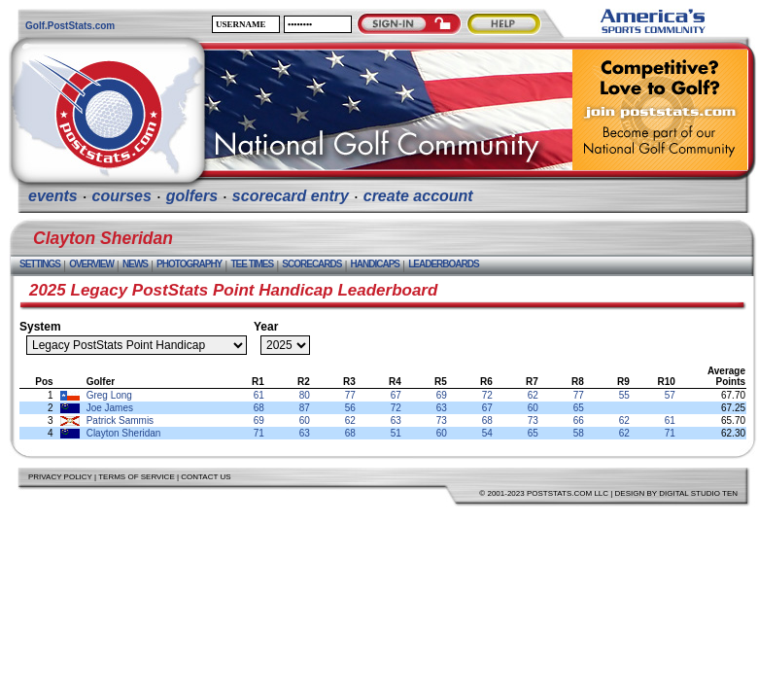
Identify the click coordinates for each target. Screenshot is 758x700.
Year (266, 327)
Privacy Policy (60, 477)
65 (579, 408)
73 (442, 420)
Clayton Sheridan (124, 433)
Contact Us (206, 477)
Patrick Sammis (120, 420)
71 (259, 433)
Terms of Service (137, 477)
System (40, 327)
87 (305, 408)
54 (487, 433)
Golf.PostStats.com (70, 26)
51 (396, 433)
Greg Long (109, 395)
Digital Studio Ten (698, 493)
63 (442, 408)
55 (624, 395)
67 (396, 395)
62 (533, 395)
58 (579, 433)
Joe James (110, 408)
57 (670, 395)
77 (350, 395)
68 (259, 408)
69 (442, 395)
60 (533, 408)
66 (579, 420)
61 (259, 395)
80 (305, 395)
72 (487, 395)
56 (350, 408)
